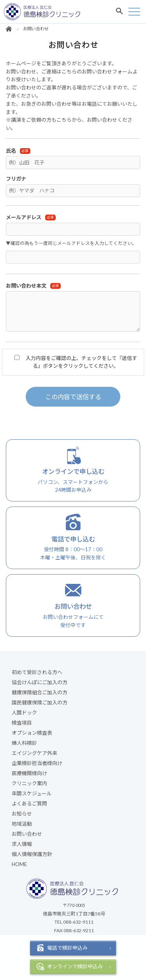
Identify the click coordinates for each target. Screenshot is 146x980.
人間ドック (24, 713)
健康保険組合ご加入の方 (40, 692)
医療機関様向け (29, 773)
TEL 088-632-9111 (74, 922)
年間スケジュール (32, 793)
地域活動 (22, 824)
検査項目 (22, 723)
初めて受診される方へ (37, 672)
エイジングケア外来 (34, 753)
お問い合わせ (27, 834)
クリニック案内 (29, 783)
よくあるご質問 (29, 804)
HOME (19, 864)
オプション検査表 (32, 733)
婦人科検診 (24, 743)
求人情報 (22, 844)
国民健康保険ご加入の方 (40, 702)
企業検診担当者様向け (37, 763)
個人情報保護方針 (32, 854)
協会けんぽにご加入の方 (40, 682)
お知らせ (22, 814)
